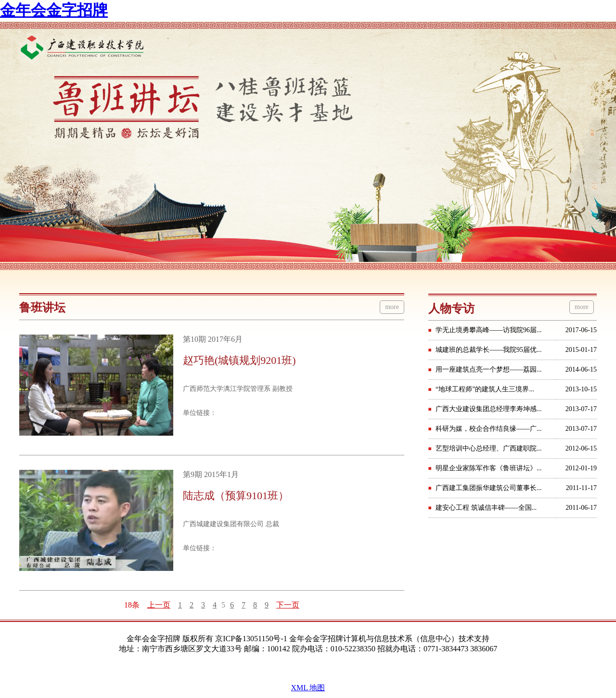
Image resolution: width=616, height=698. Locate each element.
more (392, 307)
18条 (132, 605)
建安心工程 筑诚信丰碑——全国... (486, 508)
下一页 (288, 605)
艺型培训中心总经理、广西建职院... (489, 448)
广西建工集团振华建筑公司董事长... (489, 488)
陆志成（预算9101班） (236, 496)
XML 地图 (308, 688)
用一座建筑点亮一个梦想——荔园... (489, 369)
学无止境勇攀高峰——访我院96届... (489, 330)
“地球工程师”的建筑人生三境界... (485, 389)
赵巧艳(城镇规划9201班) (239, 360)
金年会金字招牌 (54, 10)
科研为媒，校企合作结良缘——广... (489, 429)
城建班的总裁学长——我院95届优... (489, 350)
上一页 (159, 605)
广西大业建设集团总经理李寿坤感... (489, 409)
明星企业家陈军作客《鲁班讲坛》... (489, 468)
